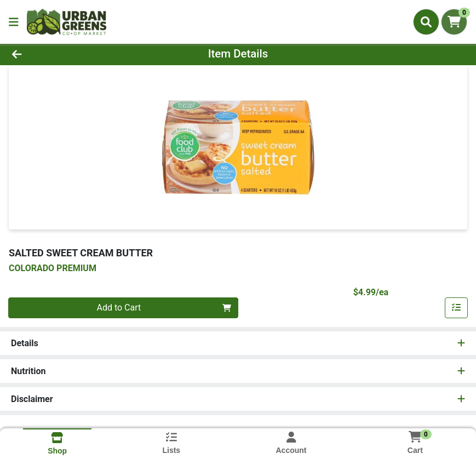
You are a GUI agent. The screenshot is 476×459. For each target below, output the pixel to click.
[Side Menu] (14, 22)
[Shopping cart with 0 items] (454, 22)
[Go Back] (66, 54)
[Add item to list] (456, 308)
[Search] (426, 22)
